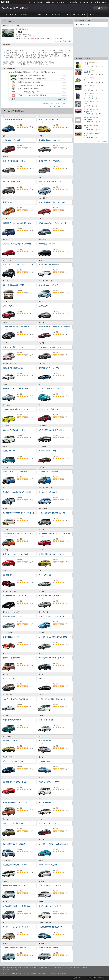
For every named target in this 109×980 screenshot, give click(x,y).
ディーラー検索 (95, 2)
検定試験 (10, 968)
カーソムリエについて (21, 968)
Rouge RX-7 (88, 112)
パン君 (86, 64)
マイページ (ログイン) (18, 974)
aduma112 (87, 136)
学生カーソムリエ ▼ (79, 15)
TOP (4, 968)
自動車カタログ (50, 2)
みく (85, 80)
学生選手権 (68, 968)
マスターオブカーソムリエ (60, 15)
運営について (34, 968)
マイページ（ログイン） (84, 25)
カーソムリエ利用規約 (49, 974)
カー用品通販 (73, 2)
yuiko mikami (88, 120)
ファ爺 (86, 128)
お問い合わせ (62, 974)
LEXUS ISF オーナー (91, 96)
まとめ (92, 15)
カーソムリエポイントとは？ (63, 41)
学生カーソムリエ (57, 968)
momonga (87, 88)
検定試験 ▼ (24, 15)
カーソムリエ (84, 2)
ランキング (6, 974)
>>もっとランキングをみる (99, 141)
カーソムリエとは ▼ (10, 15)
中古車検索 (40, 2)
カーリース (32, 2)
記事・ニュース (62, 2)
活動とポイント (45, 968)
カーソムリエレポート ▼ (40, 15)
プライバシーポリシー (34, 974)
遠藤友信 (87, 72)
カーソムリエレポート (81, 968)
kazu (85, 104)
